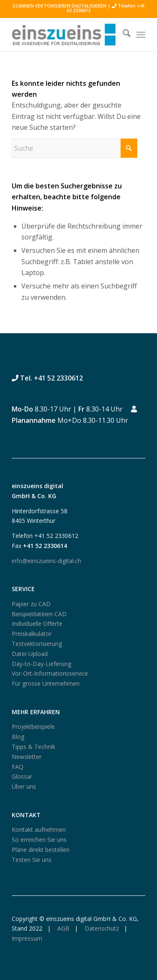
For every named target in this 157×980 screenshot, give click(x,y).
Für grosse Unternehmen (46, 683)
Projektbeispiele (33, 727)
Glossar (22, 776)
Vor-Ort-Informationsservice (50, 673)
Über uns (24, 786)
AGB (63, 928)
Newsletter (27, 757)
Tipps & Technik (33, 747)
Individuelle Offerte (37, 624)
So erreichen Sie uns (39, 840)
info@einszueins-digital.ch (46, 561)
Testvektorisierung (37, 644)
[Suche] (122, 34)
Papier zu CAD (31, 604)
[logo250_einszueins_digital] (65, 34)
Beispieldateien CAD (39, 614)
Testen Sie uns (32, 860)
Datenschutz (101, 928)
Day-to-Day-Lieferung (41, 664)
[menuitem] (122, 34)
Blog (18, 737)
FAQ (18, 767)
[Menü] (141, 34)
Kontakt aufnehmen (39, 830)
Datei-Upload (30, 654)
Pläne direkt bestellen (41, 850)
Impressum (27, 938)
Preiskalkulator (32, 634)
